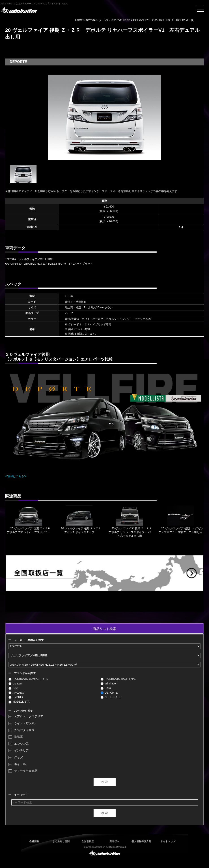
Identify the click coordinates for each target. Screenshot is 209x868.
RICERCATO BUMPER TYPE (28, 679)
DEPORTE (109, 693)
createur (15, 684)
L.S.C (14, 688)
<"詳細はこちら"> (16, 476)
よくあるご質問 (61, 841)
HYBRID (16, 697)
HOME (79, 20)
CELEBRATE (110, 697)
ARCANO (16, 693)
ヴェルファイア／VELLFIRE (114, 20)
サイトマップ (168, 841)
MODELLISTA (19, 702)
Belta (106, 688)
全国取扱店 (88, 841)
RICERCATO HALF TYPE (118, 679)
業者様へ (114, 841)
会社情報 (34, 841)
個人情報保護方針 (141, 841)
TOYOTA (91, 20)
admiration (109, 684)
